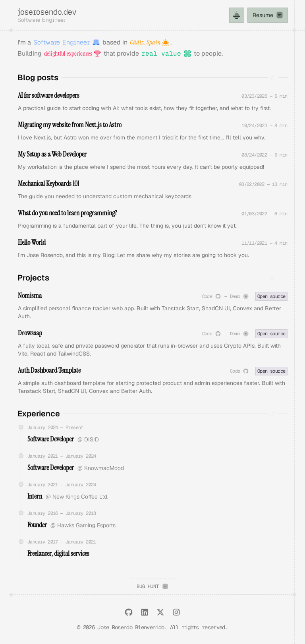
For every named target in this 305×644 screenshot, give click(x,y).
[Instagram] (176, 612)
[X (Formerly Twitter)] (160, 612)
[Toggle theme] (237, 15)
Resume (268, 15)
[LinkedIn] (145, 612)
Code (212, 297)
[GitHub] (129, 612)
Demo (239, 297)
